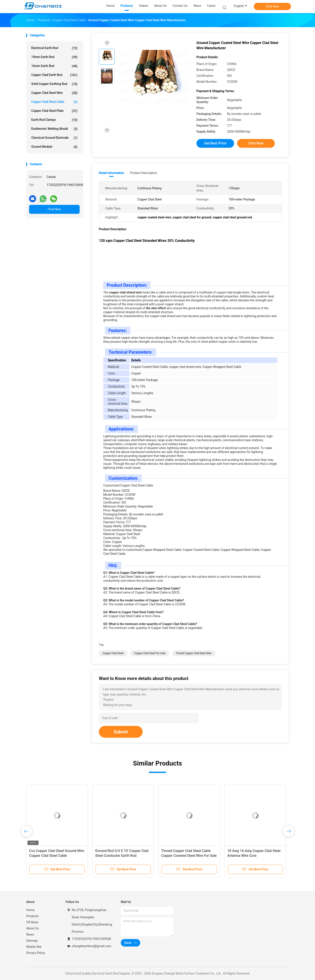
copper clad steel (113, 653)
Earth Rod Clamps (54, 120)
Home (30, 910)
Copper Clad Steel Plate (54, 111)
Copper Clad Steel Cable (54, 102)
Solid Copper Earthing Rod (54, 84)
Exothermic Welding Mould (54, 129)
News (30, 934)
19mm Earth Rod (54, 57)
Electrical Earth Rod (54, 48)
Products (32, 916)
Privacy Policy (36, 953)
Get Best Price (215, 143)
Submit (121, 732)
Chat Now (272, 6)
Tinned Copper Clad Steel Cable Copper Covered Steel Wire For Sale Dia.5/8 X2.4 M (189, 856)
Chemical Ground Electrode (54, 138)
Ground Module (54, 147)
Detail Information (111, 173)
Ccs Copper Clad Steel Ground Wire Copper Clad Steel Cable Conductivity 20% (57, 856)
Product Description (143, 173)
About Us (32, 928)
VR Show (32, 922)
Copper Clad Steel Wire (54, 93)
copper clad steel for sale (150, 653)
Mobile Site (34, 947)
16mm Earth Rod (54, 66)
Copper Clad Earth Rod (54, 75)
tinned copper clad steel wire (194, 653)
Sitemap (32, 941)
